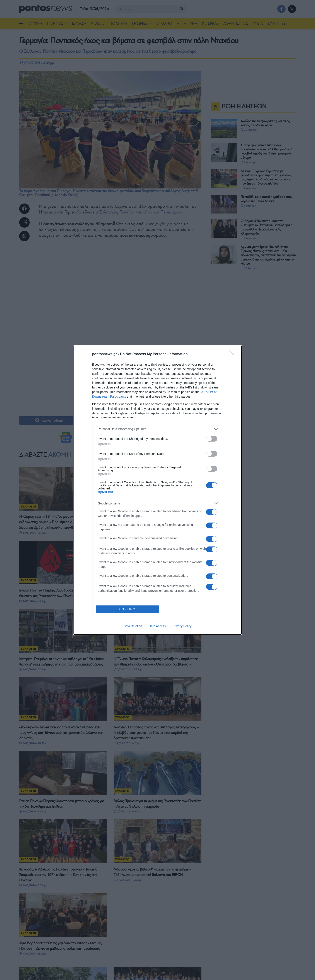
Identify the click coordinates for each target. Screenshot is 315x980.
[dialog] (158, 490)
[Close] (233, 354)
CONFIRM (127, 609)
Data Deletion (133, 626)
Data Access (157, 626)
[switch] (212, 439)
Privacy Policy (182, 626)
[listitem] (158, 429)
